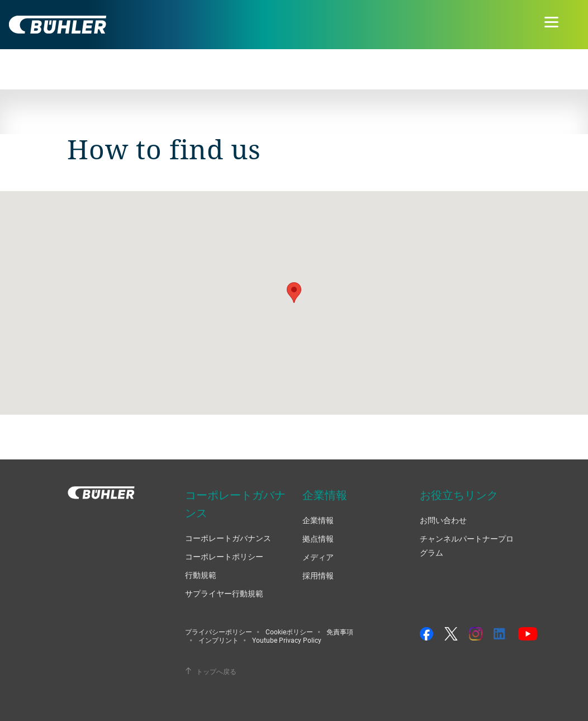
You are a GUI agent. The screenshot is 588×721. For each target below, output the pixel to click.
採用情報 (318, 575)
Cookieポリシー (289, 632)
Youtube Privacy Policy (287, 640)
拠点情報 (318, 539)
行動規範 (201, 575)
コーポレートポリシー (224, 556)
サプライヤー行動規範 (224, 593)
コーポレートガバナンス (228, 538)
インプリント (219, 640)
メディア (318, 557)
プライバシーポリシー (219, 632)
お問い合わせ (443, 520)
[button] (294, 293)
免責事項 (340, 632)
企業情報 (318, 520)
